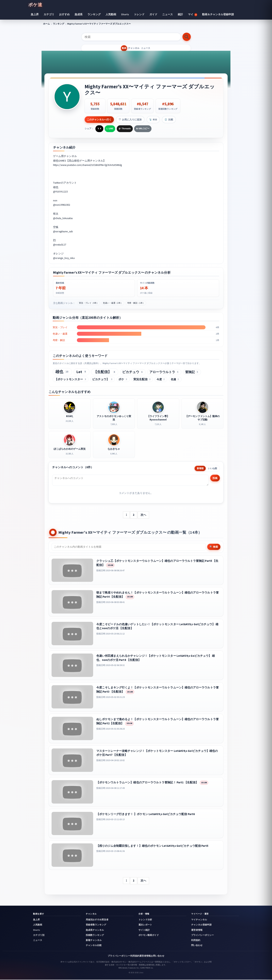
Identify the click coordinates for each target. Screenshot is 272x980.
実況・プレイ (60, 327)
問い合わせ (197, 945)
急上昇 (35, 14)
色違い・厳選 (60, 333)
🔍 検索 (214, 547)
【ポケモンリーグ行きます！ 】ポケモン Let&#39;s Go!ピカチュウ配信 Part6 (146, 814)
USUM (110, 565)
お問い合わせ (158, 956)
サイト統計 (144, 930)
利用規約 (196, 940)
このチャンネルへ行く (100, 119)
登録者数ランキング (96, 925)
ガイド (153, 14)
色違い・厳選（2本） (113, 303)
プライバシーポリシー (202, 935)
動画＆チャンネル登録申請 (218, 14)
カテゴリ (49, 14)
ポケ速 (35, 5)
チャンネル (134, 48)
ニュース (168, 14)
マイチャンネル (199, 920)
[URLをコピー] (143, 128)
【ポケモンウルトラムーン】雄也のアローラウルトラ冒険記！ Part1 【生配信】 (147, 783)
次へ (143, 515)
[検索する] (187, 37)
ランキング (94, 14)
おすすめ (64, 14)
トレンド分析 (145, 920)
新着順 (200, 469)
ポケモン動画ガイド (149, 935)
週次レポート (145, 925)
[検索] (131, 37)
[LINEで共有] (110, 128)
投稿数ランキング (95, 935)
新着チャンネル (94, 940)
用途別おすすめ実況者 (97, 920)
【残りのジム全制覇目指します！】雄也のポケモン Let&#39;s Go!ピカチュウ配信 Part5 (152, 846)
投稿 (215, 478)
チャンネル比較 (94, 945)
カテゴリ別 (39, 935)
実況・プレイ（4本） (89, 303)
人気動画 (111, 14)
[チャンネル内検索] (129, 547)
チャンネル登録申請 (201, 925)
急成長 (79, 14)
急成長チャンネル (95, 930)
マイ (193, 14)
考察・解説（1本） (136, 303)
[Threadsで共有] (125, 128)
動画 (118, 48)
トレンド (139, 14)
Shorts (125, 14)
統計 (180, 14)
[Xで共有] (99, 128)
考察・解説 (59, 340)
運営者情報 (197, 930)
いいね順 (212, 469)
